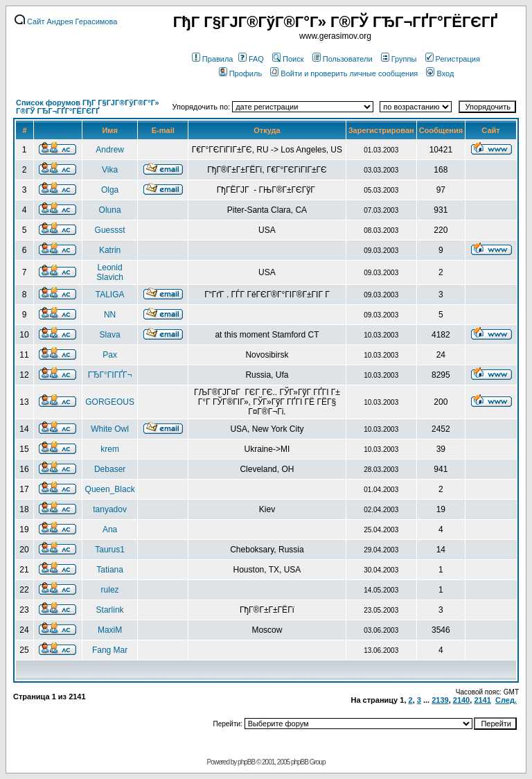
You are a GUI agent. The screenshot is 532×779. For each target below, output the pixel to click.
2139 (440, 700)
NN (110, 315)
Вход (440, 73)
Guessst (110, 230)
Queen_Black (110, 489)
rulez (110, 590)
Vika (110, 170)
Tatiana (110, 570)
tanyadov (110, 509)
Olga (110, 190)
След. (506, 700)
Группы (399, 59)
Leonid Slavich (110, 272)
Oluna (110, 210)
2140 (461, 700)
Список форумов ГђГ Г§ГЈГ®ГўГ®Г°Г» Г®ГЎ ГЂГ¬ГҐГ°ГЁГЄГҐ (88, 107)
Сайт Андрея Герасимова (66, 21)
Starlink (110, 610)
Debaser (110, 469)
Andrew (110, 150)
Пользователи (343, 59)
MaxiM (110, 630)
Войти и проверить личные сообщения (344, 73)
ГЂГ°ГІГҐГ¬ (110, 375)
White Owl (110, 429)
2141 (482, 700)
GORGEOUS (110, 402)
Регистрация (453, 59)
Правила (213, 59)
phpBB (246, 762)
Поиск (288, 59)
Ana (110, 529)
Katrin (110, 250)
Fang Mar (110, 650)
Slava (110, 335)
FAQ (251, 59)
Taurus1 (110, 550)
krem (110, 449)
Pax (110, 355)
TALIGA (110, 295)
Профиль (241, 73)
